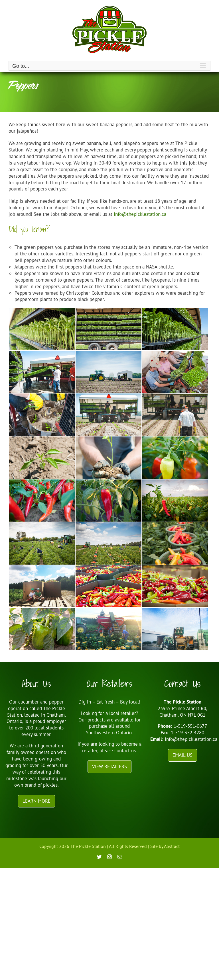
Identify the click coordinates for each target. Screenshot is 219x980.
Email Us (182, 755)
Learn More (36, 801)
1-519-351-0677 (190, 726)
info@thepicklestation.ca (140, 214)
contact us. (126, 751)
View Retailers (109, 766)
